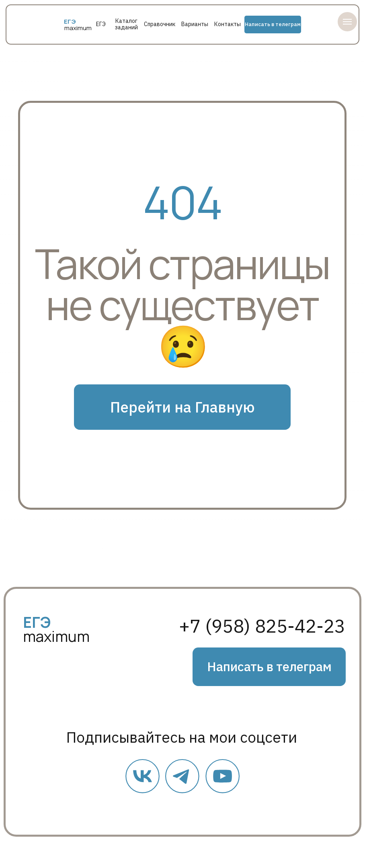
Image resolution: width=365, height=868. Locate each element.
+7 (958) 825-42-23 (262, 626)
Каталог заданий (126, 24)
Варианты (195, 24)
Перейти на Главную (182, 407)
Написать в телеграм (273, 24)
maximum (78, 28)
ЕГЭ (101, 24)
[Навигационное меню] (347, 22)
